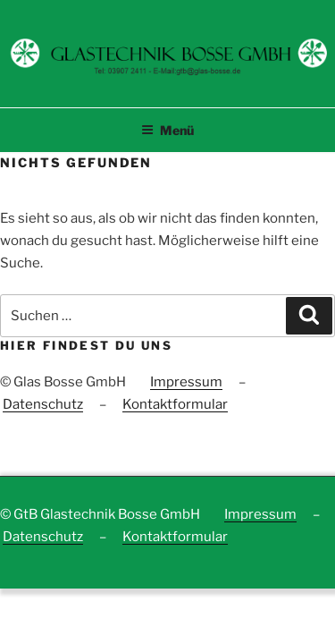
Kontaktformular (175, 404)
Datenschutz (43, 404)
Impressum (186, 382)
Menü (167, 130)
